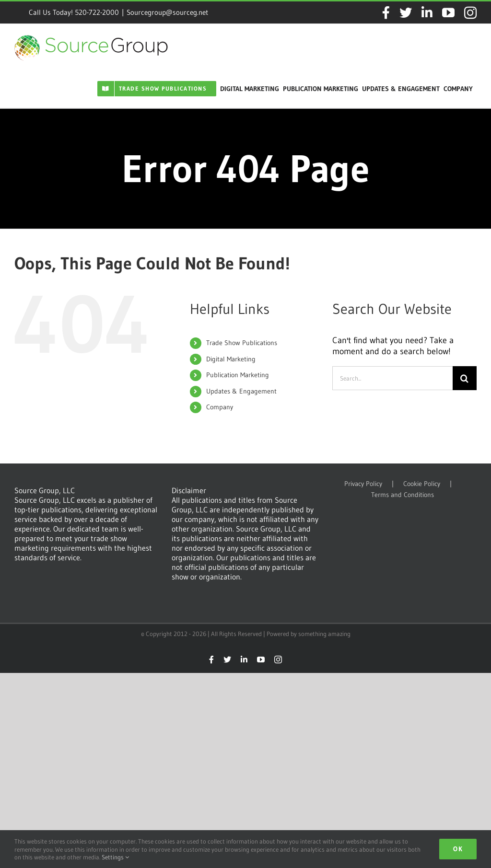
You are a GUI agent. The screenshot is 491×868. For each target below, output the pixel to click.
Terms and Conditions (403, 495)
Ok (458, 849)
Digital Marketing (231, 359)
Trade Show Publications (242, 343)
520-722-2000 (97, 12)
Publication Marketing (238, 375)
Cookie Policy (422, 484)
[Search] (465, 378)
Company (220, 407)
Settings (115, 857)
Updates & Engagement (241, 391)
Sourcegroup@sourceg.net (167, 12)
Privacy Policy (363, 484)
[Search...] (392, 378)
